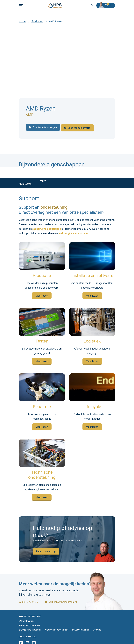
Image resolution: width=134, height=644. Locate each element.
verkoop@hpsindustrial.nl (73, 233)
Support (44, 180)
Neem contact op (46, 551)
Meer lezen (42, 295)
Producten (37, 21)
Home (22, 21)
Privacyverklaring (81, 630)
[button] (107, 5)
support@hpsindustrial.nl (47, 229)
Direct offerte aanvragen (43, 127)
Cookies (97, 630)
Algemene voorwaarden (56, 630)
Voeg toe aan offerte (77, 128)
